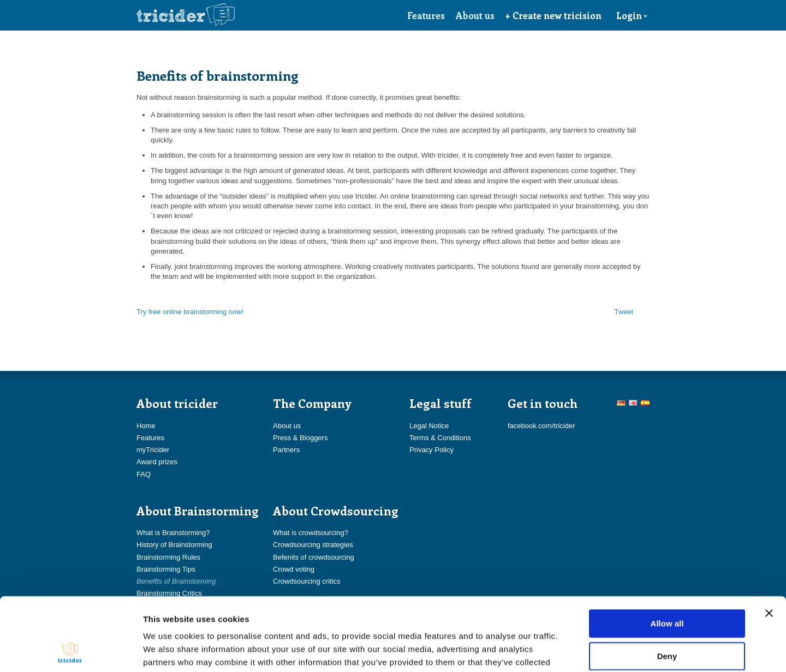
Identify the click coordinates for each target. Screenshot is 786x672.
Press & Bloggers (300, 438)
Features (426, 15)
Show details (573, 650)
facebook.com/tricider (541, 426)
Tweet (624, 312)
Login (632, 15)
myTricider (153, 450)
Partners (286, 450)
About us (475, 15)
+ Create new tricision (553, 15)
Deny (667, 587)
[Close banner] (769, 544)
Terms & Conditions (440, 438)
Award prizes (157, 462)
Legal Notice (429, 426)
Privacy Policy (431, 450)
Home (146, 426)
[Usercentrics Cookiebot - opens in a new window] (71, 651)
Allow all (667, 554)
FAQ (144, 474)
